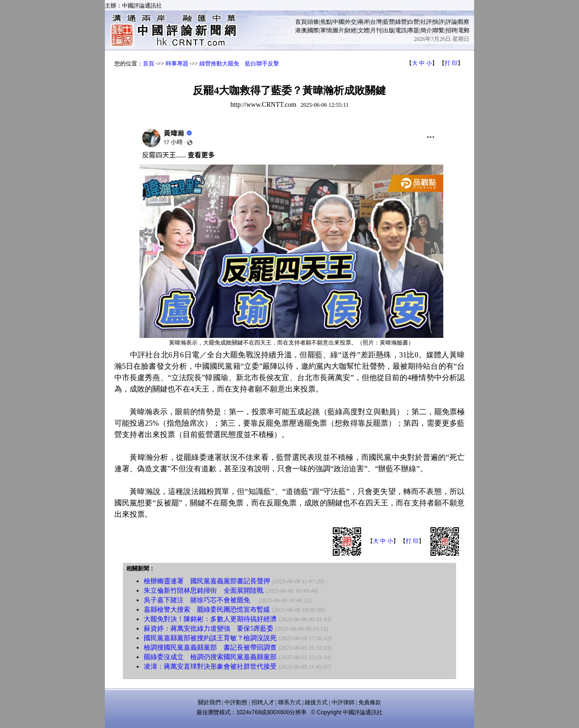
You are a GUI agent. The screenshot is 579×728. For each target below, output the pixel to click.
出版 (389, 30)
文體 (364, 30)
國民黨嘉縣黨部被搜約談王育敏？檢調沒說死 (210, 638)
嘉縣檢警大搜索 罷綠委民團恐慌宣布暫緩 (207, 610)
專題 (413, 30)
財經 (351, 30)
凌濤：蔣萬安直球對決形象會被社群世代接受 (210, 667)
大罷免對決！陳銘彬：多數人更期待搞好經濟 (210, 619)
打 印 (451, 63)
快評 (439, 22)
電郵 (464, 30)
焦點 (326, 22)
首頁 (301, 22)
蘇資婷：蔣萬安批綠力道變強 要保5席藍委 (209, 629)
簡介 (426, 30)
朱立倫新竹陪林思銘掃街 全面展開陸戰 (204, 591)
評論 (451, 22)
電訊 (401, 30)
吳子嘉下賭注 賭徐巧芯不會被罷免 (200, 600)
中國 (338, 22)
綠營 (401, 22)
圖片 (338, 30)
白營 (413, 22)
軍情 (326, 30)
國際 (313, 30)
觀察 (464, 22)
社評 (426, 22)
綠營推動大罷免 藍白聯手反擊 (239, 64)
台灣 (376, 22)
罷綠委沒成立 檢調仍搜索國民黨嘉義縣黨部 (210, 657)
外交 (351, 22)
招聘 (451, 30)
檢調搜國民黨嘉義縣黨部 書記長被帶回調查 (210, 648)
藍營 (389, 22)
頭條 (313, 22)
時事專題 (177, 64)
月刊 (376, 30)
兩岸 (364, 22)
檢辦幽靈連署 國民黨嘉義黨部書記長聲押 (207, 581)
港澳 (301, 30)
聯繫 (439, 30)
